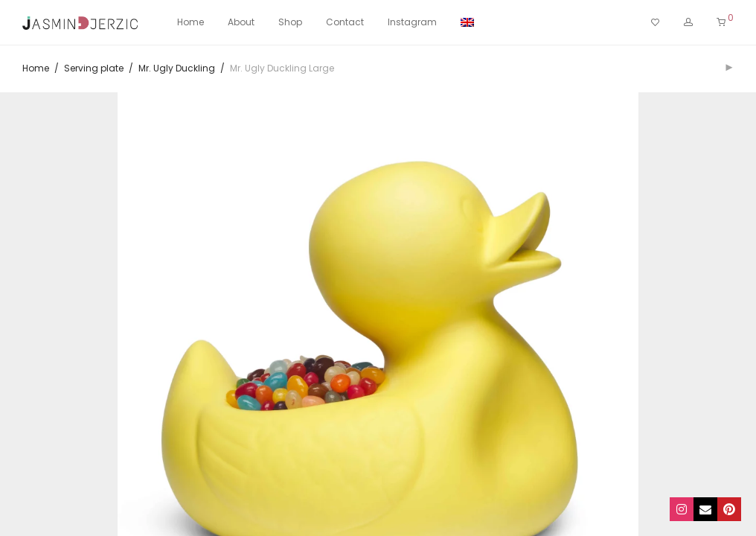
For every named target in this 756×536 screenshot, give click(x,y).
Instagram (412, 22)
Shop (290, 22)
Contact (345, 22)
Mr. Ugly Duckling (177, 68)
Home (190, 22)
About (241, 22)
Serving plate (94, 68)
